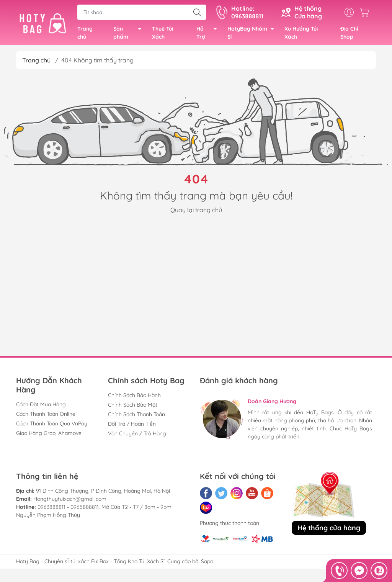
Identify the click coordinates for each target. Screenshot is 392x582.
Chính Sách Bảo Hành (134, 397)
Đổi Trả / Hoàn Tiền (132, 426)
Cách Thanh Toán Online (46, 416)
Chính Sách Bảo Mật (133, 407)
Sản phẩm (130, 35)
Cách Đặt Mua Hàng (41, 407)
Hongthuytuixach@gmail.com (70, 501)
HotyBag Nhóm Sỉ (253, 35)
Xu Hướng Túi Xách (301, 34)
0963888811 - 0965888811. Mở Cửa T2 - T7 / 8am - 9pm (105, 509)
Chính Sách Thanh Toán (136, 417)
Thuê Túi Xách (163, 34)
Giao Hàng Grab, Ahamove (49, 435)
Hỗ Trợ (209, 35)
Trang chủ (85, 34)
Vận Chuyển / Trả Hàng (137, 436)
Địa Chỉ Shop (349, 34)
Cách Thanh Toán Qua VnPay (52, 426)
